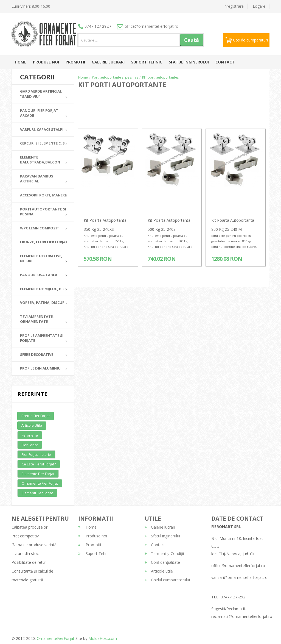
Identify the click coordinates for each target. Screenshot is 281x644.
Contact (225, 62)
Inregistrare (234, 6)
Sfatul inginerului (189, 62)
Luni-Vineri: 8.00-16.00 (31, 6)
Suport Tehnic (147, 62)
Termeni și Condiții (164, 553)
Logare (259, 6)
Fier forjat (30, 445)
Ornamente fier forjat (40, 483)
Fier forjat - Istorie (36, 454)
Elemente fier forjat (38, 474)
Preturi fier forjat (36, 416)
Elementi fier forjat (37, 493)
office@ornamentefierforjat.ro (148, 26)
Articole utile (32, 425)
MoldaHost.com (103, 638)
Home (21, 62)
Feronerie (30, 435)
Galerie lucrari (108, 62)
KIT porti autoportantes (160, 77)
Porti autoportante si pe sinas (115, 77)
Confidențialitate (162, 562)
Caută (192, 40)
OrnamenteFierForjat (55, 638)
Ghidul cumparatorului (167, 580)
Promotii (75, 62)
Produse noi (46, 62)
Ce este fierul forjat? (39, 464)
